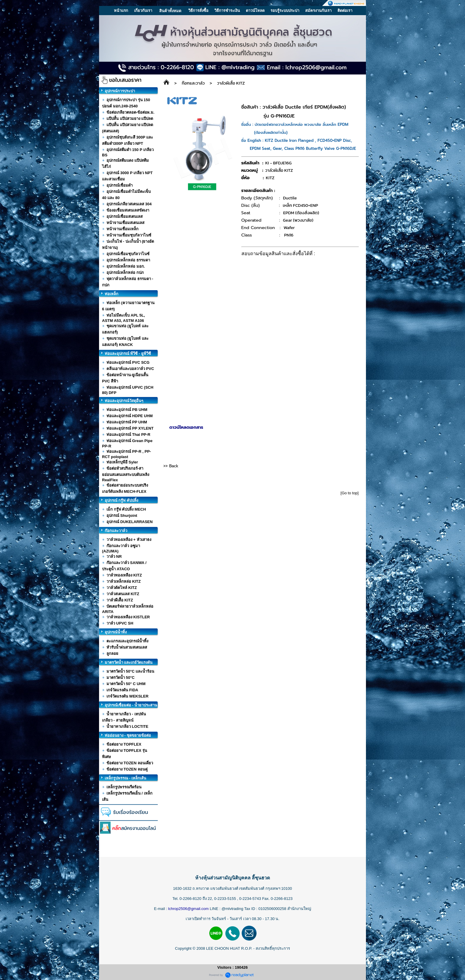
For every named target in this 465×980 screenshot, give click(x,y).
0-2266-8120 (190, 899)
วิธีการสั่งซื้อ (198, 11)
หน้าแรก (121, 11)
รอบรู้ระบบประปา (285, 11)
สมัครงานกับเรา (318, 11)
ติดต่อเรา (345, 11)
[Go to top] (349, 493)
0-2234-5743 (251, 899)
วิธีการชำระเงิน (227, 11)
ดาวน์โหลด (255, 11)
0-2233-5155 (226, 899)
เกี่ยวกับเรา (143, 11)
